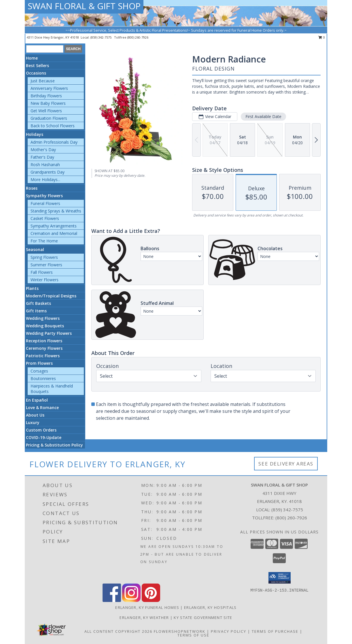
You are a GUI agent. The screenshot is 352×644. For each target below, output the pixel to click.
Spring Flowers (44, 257)
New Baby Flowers (48, 103)
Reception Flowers (44, 341)
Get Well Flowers (46, 111)
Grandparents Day (48, 172)
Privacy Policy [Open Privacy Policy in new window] (229, 631)
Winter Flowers (45, 280)
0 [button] (322, 37)
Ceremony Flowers (44, 348)
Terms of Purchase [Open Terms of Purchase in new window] (275, 631)
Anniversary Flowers (49, 88)
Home (32, 58)
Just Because (43, 81)
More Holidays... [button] (45, 179)
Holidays (35, 134)
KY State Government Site (203, 618)
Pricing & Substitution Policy (54, 445)
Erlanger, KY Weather (144, 618)
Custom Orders (41, 430)
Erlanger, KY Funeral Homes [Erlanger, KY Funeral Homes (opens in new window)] (147, 607)
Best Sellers (37, 65)
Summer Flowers (46, 265)
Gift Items (36, 311)
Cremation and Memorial (54, 233)
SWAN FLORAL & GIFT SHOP (84, 6)
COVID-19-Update (44, 437)
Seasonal (35, 249)
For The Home (44, 241)
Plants (32, 288)
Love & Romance (42, 408)
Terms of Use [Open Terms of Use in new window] (193, 635)
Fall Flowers (42, 272)
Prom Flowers (39, 363)
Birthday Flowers (46, 96)
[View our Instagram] (131, 600)
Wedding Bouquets (45, 326)
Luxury (33, 422)
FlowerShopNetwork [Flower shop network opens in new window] (180, 631)
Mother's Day (43, 150)
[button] (280, 578)
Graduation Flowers (49, 118)
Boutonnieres (43, 378)
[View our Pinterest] (151, 600)
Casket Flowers (45, 218)
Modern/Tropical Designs (51, 296)
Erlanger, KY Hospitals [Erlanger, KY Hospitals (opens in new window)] (210, 607)
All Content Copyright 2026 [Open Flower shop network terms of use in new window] (118, 631)
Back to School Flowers (53, 126)
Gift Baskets (38, 303)
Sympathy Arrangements (54, 226)
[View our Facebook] (112, 600)
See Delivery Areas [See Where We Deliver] (286, 464)
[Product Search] (45, 49)
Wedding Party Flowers (49, 333)
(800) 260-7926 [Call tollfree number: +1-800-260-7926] (138, 37)
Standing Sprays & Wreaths (56, 211)
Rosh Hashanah (45, 165)
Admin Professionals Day (54, 142)
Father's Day (42, 157)
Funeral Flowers (45, 203)
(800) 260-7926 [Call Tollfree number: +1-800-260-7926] (291, 518)
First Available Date (263, 116)
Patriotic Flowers (43, 356)
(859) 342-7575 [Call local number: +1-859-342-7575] (101, 37)
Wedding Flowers (43, 318)
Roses (32, 188)
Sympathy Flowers (44, 196)
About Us (35, 415)
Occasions (36, 73)
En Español (37, 400)
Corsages (39, 371)
